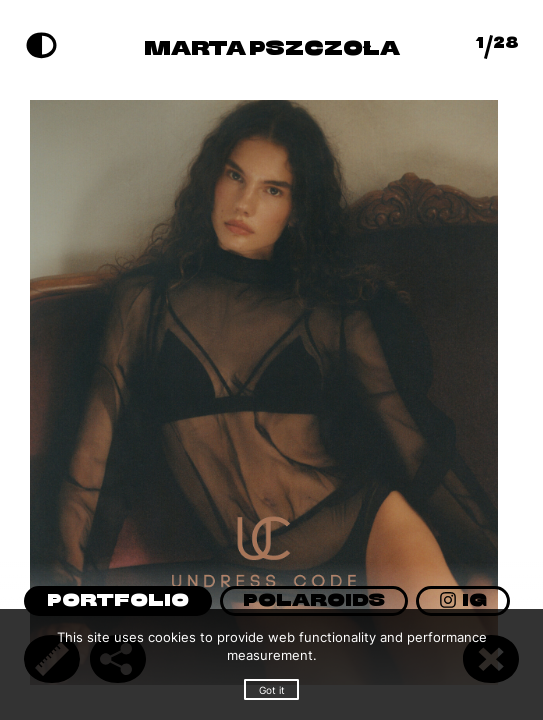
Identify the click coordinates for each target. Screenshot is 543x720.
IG (463, 601)
